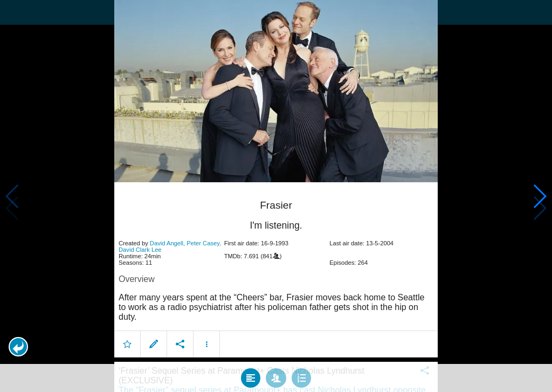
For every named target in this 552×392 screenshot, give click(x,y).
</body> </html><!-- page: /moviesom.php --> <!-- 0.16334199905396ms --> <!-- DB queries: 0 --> (276, 196)
